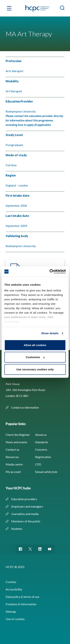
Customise (35, 357)
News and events (16, 442)
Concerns (41, 449)
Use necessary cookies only (35, 369)
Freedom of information (21, 604)
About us (41, 435)
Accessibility (14, 589)
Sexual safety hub (46, 472)
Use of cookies (15, 619)
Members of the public (26, 521)
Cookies (11, 582)
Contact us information (25, 407)
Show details (50, 333)
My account (13, 472)
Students (17, 529)
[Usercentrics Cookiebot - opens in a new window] (50, 272)
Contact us (13, 449)
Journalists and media (25, 514)
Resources (12, 457)
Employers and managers (27, 506)
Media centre (14, 464)
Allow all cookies (35, 345)
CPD (38, 464)
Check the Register (18, 435)
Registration (43, 457)
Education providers (24, 499)
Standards (42, 442)
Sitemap (11, 611)
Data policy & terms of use (22, 597)
